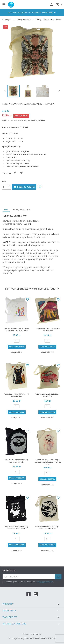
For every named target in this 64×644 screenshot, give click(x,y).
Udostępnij (15, 173)
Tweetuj (21, 173)
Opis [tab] (6, 209)
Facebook (29, 594)
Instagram (36, 594)
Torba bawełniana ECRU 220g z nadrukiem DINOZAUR (47, 528)
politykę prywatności (45, 582)
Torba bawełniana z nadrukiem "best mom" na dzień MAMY (17, 330)
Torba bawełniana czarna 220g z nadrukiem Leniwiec (17, 461)
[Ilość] (5, 187)
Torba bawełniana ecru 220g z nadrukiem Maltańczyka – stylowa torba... (47, 462)
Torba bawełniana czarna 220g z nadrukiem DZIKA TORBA (17, 528)
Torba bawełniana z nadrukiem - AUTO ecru (47, 395)
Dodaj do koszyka (24, 187)
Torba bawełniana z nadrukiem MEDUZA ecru (47, 330)
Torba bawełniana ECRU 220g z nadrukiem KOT (17, 395)
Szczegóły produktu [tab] (21, 209)
